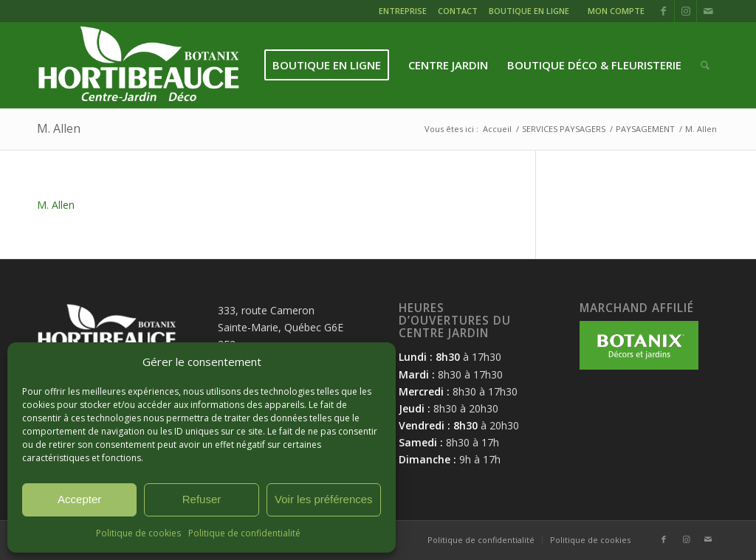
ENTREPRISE (403, 11)
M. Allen (59, 128)
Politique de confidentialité (244, 533)
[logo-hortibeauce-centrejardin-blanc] (138, 65)
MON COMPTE (616, 11)
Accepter (79, 499)
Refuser (202, 499)
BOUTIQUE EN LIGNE (529, 11)
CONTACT (458, 11)
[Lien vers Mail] (708, 11)
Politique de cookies (138, 533)
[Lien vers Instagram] (685, 11)
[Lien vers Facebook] (663, 11)
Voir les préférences (324, 499)
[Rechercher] (705, 65)
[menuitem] (405, 13)
